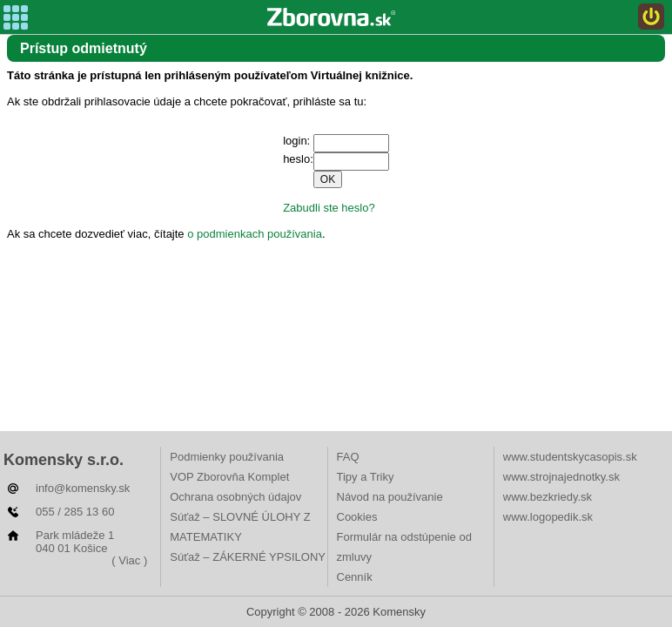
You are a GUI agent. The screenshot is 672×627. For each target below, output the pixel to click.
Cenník (355, 577)
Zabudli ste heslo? (329, 208)
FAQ (348, 457)
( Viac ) (129, 560)
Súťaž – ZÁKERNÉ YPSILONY (248, 557)
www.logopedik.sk (548, 517)
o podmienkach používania (255, 234)
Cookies (357, 517)
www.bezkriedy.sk (548, 497)
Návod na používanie (390, 497)
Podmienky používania (227, 457)
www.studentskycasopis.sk (570, 457)
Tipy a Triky (366, 477)
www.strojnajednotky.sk (561, 477)
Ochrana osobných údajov (235, 497)
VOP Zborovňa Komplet (229, 477)
